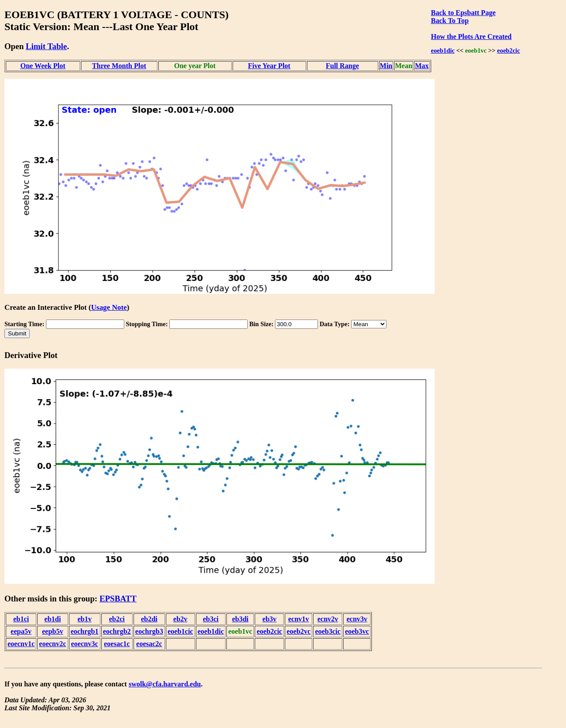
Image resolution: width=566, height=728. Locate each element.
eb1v (84, 619)
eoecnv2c (52, 644)
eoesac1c (117, 644)
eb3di (240, 619)
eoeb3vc (357, 631)
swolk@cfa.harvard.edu (165, 684)
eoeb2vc (298, 631)
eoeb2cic (509, 50)
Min (386, 66)
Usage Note (109, 307)
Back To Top (450, 21)
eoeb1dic (443, 50)
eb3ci (211, 619)
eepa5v (21, 631)
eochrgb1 (85, 631)
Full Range (342, 66)
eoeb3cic (328, 631)
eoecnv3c (85, 644)
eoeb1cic (180, 631)
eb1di (52, 619)
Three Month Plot (119, 66)
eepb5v (53, 631)
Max (422, 66)
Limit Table (46, 46)
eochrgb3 (149, 631)
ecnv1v (299, 619)
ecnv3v (357, 619)
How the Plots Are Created (471, 37)
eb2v (180, 619)
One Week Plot (43, 66)
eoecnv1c (21, 644)
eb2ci (117, 619)
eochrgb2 (117, 631)
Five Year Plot (269, 66)
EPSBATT (118, 599)
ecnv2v (328, 619)
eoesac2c (149, 644)
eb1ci (21, 619)
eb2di (149, 619)
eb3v (269, 619)
